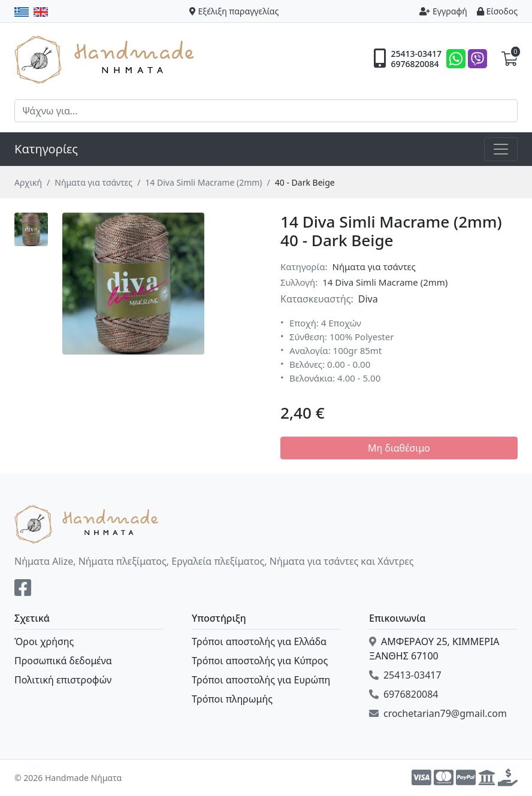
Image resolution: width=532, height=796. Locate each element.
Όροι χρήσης (44, 641)
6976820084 (415, 64)
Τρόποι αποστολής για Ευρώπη (261, 680)
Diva (368, 299)
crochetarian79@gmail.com (438, 713)
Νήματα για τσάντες (93, 182)
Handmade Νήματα (106, 59)
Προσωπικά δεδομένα (63, 661)
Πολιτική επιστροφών (63, 680)
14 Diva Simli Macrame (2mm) (203, 182)
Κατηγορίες (46, 149)
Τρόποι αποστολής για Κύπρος (260, 661)
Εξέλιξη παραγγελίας (234, 11)
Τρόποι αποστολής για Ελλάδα (259, 641)
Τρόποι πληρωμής (232, 699)
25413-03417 (416, 54)
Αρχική (28, 182)
